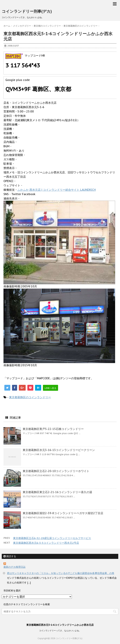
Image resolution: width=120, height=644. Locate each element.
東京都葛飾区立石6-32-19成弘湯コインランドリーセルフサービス (52, 538)
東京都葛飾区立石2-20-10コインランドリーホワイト (56, 471)
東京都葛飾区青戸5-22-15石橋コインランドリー (53, 429)
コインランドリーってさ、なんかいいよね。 (60, 631)
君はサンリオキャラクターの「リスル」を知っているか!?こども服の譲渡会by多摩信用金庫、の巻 (61, 573)
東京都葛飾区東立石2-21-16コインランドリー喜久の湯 (57, 492)
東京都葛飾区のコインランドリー (30, 397)
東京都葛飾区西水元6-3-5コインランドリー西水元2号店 (46, 543)
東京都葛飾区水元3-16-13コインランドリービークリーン (59, 450)
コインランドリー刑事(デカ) (27, 11)
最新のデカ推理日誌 (14, 567)
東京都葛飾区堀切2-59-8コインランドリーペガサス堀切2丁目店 (63, 513)
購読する (10, 556)
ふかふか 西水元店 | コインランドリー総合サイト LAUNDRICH (57, 190)
